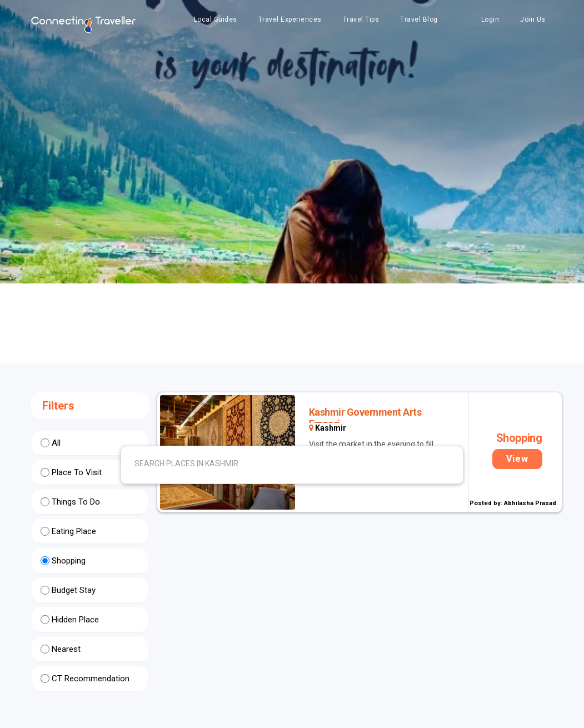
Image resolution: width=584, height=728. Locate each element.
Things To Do (76, 502)
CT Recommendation (91, 679)
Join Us (533, 19)
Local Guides (216, 19)
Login (490, 19)
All (56, 443)
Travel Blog (419, 19)
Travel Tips (361, 19)
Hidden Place (75, 620)
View (517, 459)
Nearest (66, 649)
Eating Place (74, 531)
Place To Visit (77, 472)
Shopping (69, 561)
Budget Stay (74, 590)
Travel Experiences (290, 19)
